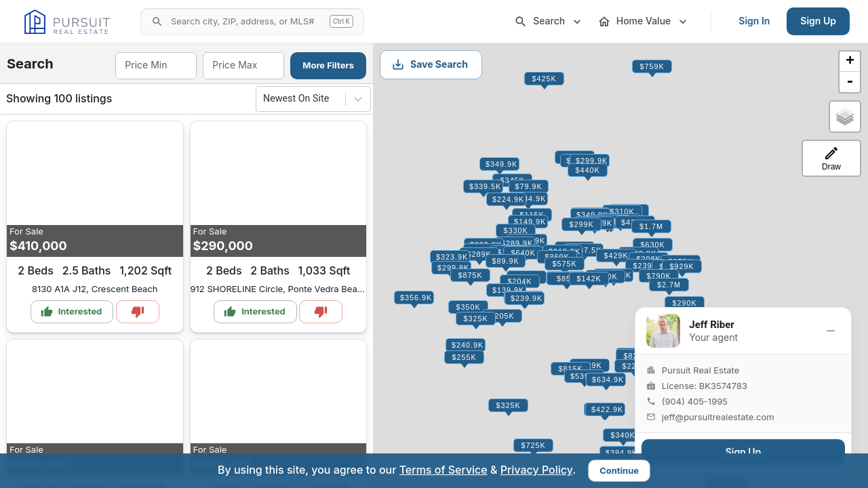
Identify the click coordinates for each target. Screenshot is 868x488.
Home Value (644, 22)
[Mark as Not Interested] (138, 312)
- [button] (850, 82)
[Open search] (252, 22)
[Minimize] (831, 331)
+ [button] (850, 62)
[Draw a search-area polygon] (831, 158)
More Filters (328, 65)
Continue (619, 470)
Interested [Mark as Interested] (72, 312)
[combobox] (155, 66)
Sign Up (818, 21)
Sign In (754, 21)
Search (549, 22)
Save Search (430, 64)
